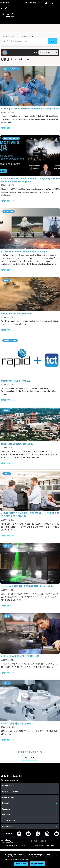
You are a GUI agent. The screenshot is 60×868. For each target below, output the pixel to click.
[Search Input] (25, 41)
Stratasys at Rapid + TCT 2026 (16, 381)
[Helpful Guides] (30, 786)
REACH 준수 (51, 846)
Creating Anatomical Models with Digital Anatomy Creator (30, 109)
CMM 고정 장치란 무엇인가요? (17, 723)
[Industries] (30, 803)
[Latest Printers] (30, 797)
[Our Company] (30, 826)
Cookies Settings (21, 864)
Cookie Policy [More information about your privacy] (24, 859)
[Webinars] (30, 809)
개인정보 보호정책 (37, 846)
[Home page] (5, 8)
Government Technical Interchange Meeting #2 (25, 252)
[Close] (56, 855)
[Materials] (30, 815)
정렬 (36, 52)
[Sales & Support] (30, 821)
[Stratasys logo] (5, 3)
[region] (30, 860)
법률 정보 (24, 846)
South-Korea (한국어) (33, 3)
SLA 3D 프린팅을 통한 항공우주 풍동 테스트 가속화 (27, 586)
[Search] (52, 3)
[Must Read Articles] (30, 792)
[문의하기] (46, 3)
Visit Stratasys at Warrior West (17, 314)
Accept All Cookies (37, 864)
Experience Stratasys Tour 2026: (17, 444)
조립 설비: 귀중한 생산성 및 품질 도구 (20, 656)
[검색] (53, 41)
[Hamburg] (57, 3)
